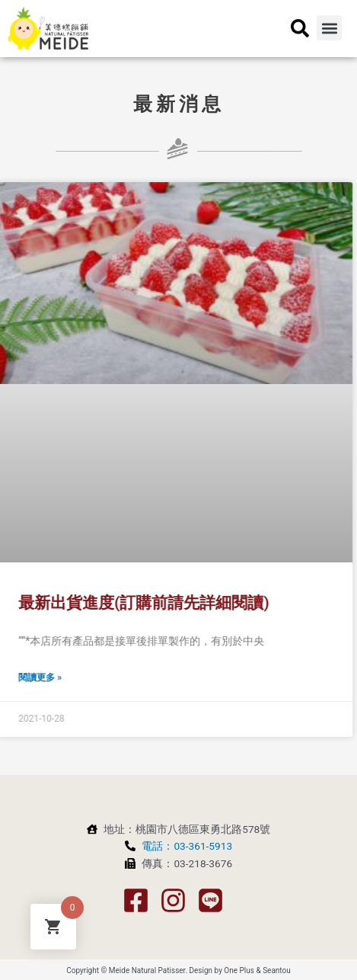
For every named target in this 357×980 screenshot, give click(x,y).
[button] (329, 24)
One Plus (239, 970)
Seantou (277, 970)
